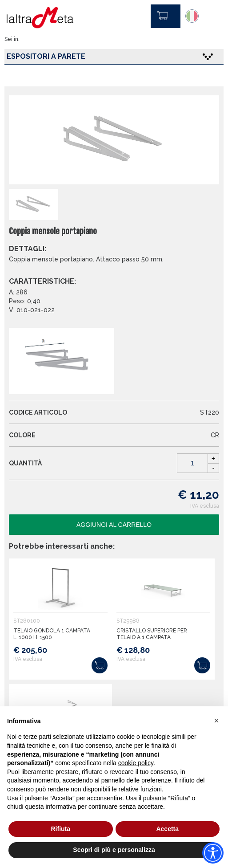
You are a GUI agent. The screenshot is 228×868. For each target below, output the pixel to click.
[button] (216, 721)
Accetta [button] (167, 829)
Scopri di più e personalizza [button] (114, 850)
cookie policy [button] (136, 763)
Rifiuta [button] (60, 829)
